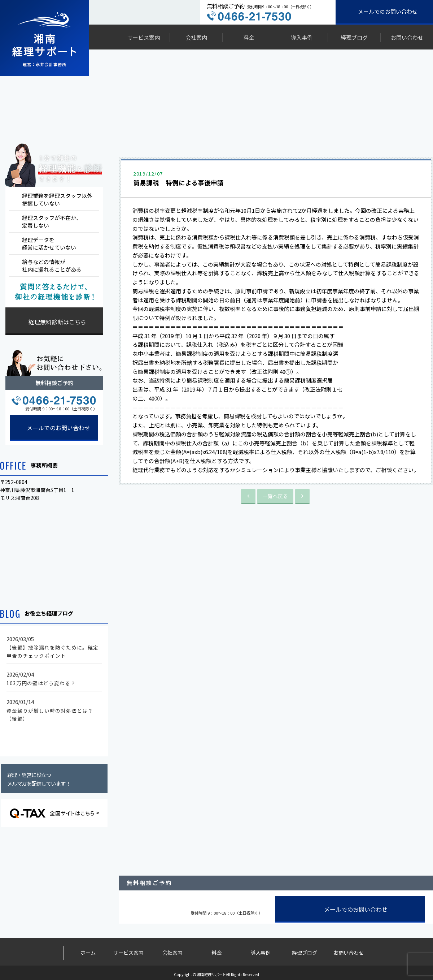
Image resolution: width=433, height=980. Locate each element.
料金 (249, 37)
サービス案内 (144, 37)
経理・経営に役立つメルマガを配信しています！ (39, 779)
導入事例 (302, 37)
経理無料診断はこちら (57, 322)
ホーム (84, 951)
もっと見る (56, 739)
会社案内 (196, 37)
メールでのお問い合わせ (388, 11)
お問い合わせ (407, 37)
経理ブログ (354, 37)
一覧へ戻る (275, 495)
